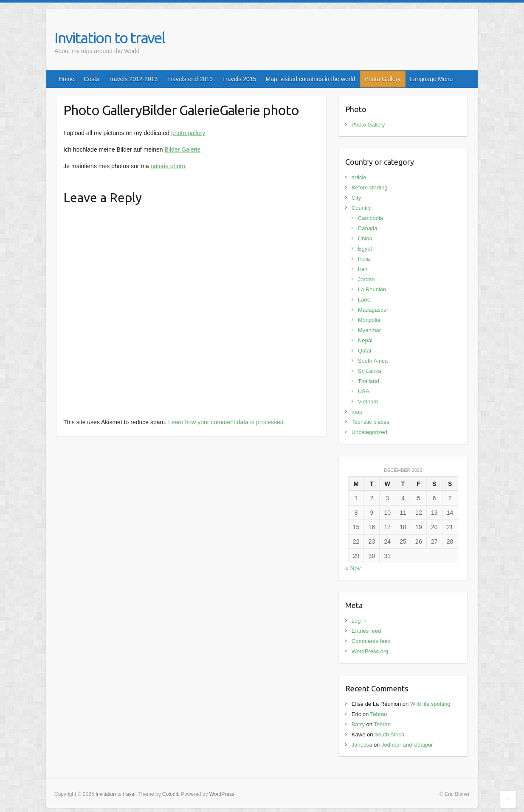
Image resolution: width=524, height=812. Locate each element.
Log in (359, 621)
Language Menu (431, 79)
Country (361, 208)
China (365, 238)
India (364, 259)
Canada (368, 228)
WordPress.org (370, 651)
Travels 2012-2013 (133, 79)
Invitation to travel (110, 38)
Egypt (365, 249)
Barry (358, 724)
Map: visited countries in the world (310, 79)
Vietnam (368, 402)
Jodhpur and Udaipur (407, 745)
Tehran (379, 714)
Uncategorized (369, 432)
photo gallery (188, 133)
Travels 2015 (239, 79)
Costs (91, 79)
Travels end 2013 (190, 79)
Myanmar (369, 330)
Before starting (370, 187)
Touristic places (370, 422)
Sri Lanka (370, 371)
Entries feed (366, 631)
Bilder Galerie (182, 149)
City (356, 198)
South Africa (373, 361)
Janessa (362, 745)
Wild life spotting (430, 704)
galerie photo (168, 166)
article (359, 177)
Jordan (366, 279)
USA (364, 391)
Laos (364, 300)
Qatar (365, 351)
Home (66, 79)
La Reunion (372, 289)
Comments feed (371, 641)
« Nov (353, 568)
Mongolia (369, 320)
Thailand (369, 381)
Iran (363, 269)
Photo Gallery (382, 79)
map (357, 412)
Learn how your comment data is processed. (227, 422)
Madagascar (373, 310)
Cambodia (370, 218)
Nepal (365, 340)
